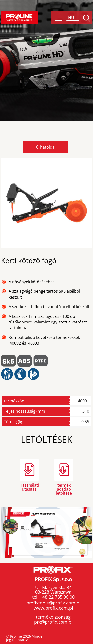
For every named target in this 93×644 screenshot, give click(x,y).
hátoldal (45, 147)
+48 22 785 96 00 (57, 597)
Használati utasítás (29, 487)
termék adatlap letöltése (64, 489)
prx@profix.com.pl (53, 622)
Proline (20, 18)
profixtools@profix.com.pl (53, 603)
